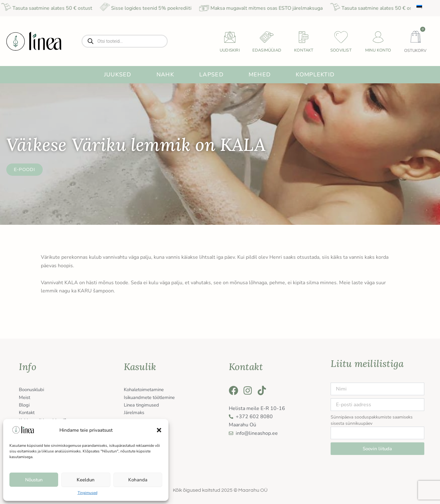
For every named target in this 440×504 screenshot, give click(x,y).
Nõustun (34, 480)
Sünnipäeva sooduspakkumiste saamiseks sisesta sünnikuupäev (372, 420)
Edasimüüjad (267, 50)
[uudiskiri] (230, 37)
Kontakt (304, 50)
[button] (159, 430)
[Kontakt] (304, 37)
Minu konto (378, 50)
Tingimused (88, 493)
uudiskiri (230, 50)
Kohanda (138, 480)
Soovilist (341, 50)
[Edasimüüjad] (267, 37)
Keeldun (86, 480)
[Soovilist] (341, 37)
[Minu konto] (378, 37)
